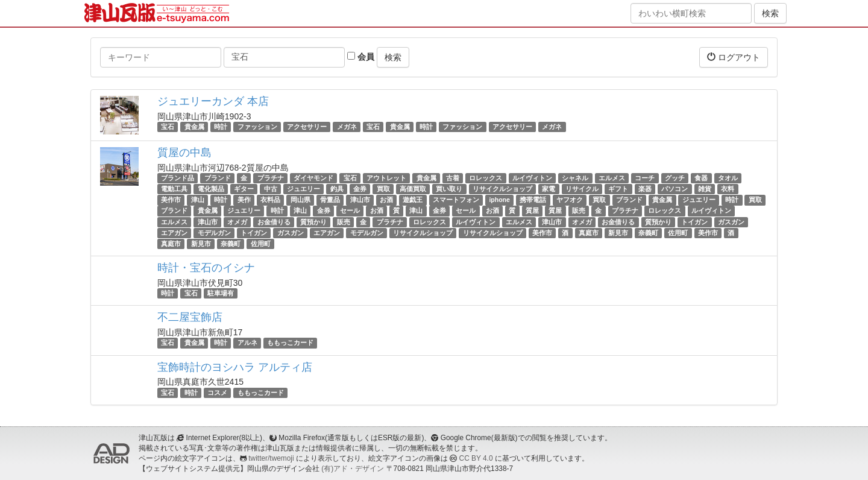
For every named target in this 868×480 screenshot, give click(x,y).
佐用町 (678, 233)
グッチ (675, 178)
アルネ (247, 343)
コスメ (217, 393)
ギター (244, 189)
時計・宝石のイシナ (206, 268)
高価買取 (413, 189)
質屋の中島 (184, 153)
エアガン (174, 233)
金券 (360, 189)
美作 (244, 200)
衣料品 (270, 200)
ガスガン (731, 222)
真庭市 (589, 233)
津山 (198, 200)
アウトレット (386, 178)
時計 (221, 127)
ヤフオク (570, 200)
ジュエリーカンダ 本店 (213, 101)
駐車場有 (221, 293)
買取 (383, 189)
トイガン (694, 222)
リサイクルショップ (502, 189)
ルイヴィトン (532, 178)
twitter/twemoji (271, 458)
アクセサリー (307, 127)
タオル (728, 178)
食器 (701, 178)
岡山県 (300, 200)
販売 (579, 211)
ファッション (257, 127)
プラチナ (271, 178)
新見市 (618, 233)
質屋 (532, 211)
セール (350, 211)
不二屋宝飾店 (190, 317)
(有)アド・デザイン (353, 469)
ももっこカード (290, 343)
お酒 (386, 200)
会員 (361, 57)
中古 (271, 189)
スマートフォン (456, 200)
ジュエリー (303, 189)
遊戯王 (413, 200)
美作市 (171, 200)
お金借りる (274, 222)
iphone (499, 200)
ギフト (618, 189)
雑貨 (705, 189)
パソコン (675, 189)
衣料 (728, 189)
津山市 (360, 200)
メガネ (347, 127)
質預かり (313, 222)
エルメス (612, 178)
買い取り (449, 189)
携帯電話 (533, 200)
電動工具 (174, 189)
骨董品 (330, 200)
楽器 (645, 189)
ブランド (218, 178)
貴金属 (194, 127)
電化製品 (211, 189)
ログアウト (734, 57)
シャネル (575, 178)
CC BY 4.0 (476, 458)
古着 (453, 178)
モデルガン (214, 233)
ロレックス (486, 178)
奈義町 (648, 233)
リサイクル (582, 189)
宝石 (168, 127)
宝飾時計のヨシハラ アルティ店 (235, 367)
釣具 (337, 189)
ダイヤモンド (313, 178)
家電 (549, 189)
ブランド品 (178, 178)
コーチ (645, 178)
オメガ (237, 222)
